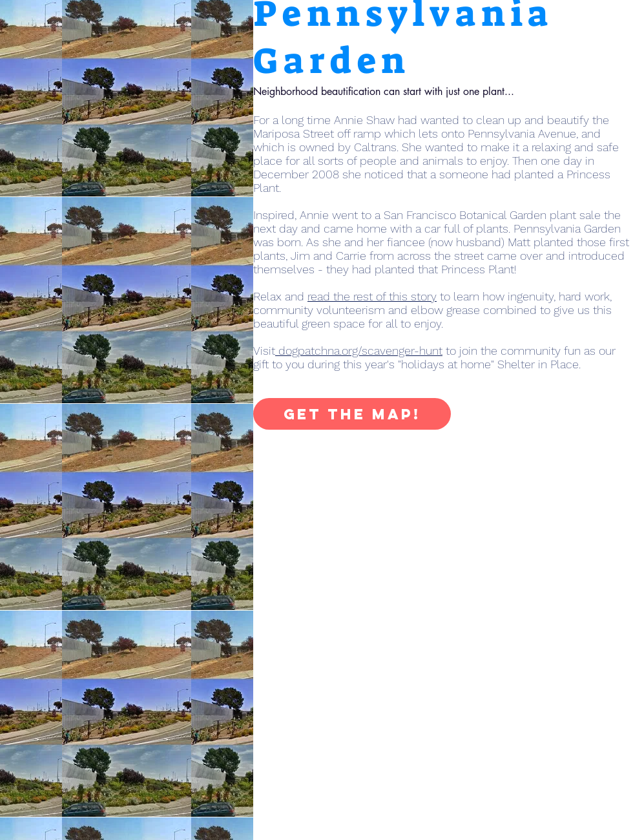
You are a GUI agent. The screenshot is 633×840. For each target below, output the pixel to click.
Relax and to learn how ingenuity (403, 296)
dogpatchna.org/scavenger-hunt (359, 351)
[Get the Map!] (352, 414)
